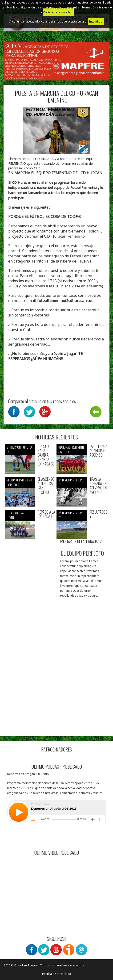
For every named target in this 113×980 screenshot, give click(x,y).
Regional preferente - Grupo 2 (20, 482)
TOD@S (74, 217)
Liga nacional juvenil (16, 515)
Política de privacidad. (58, 12)
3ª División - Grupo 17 (19, 449)
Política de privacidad (57, 974)
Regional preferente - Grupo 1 (71, 449)
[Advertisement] (56, 675)
